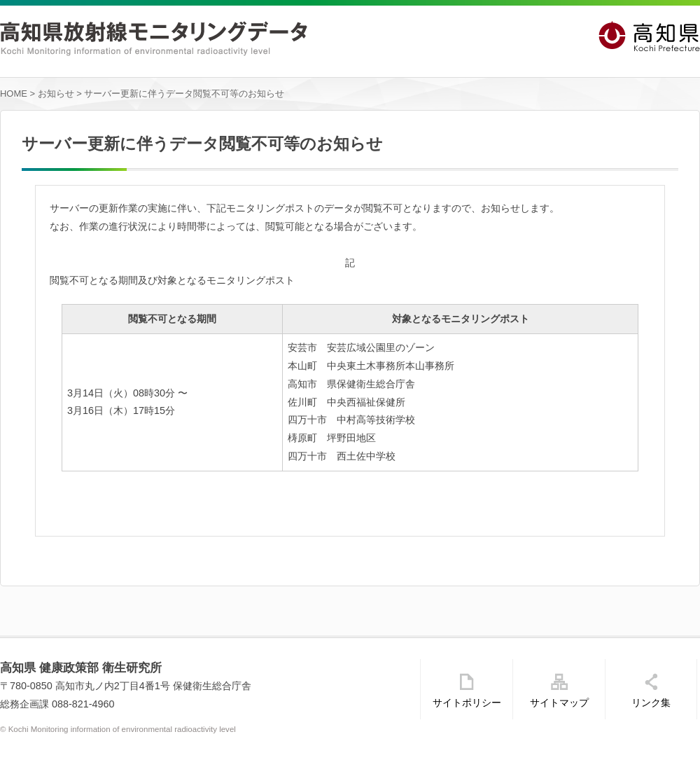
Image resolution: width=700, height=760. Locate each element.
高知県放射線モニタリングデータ (154, 39)
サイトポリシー (467, 703)
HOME (14, 94)
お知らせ (56, 94)
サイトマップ (559, 703)
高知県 (649, 37)
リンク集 (651, 703)
